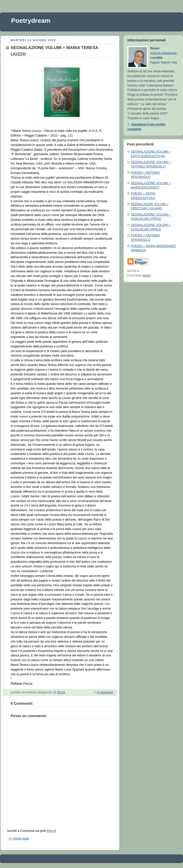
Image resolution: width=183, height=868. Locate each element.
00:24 (61, 692)
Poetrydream (31, 21)
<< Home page (19, 839)
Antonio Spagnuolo (164, 53)
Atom (51, 831)
